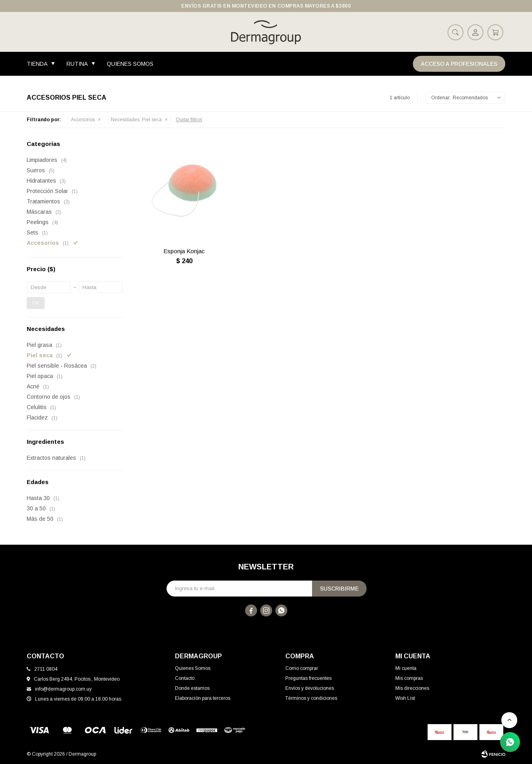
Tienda (37, 64)
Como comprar (302, 668)
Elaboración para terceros (203, 698)
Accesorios (83, 120)
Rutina (77, 64)
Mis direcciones (412, 688)
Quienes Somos (130, 64)
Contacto (185, 678)
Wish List (405, 698)
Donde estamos (192, 688)
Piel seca (136, 120)
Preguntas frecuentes (308, 678)
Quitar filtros (189, 120)
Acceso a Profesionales (459, 64)
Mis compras (409, 678)
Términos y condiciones (311, 698)
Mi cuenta (406, 668)
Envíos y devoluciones (310, 688)
